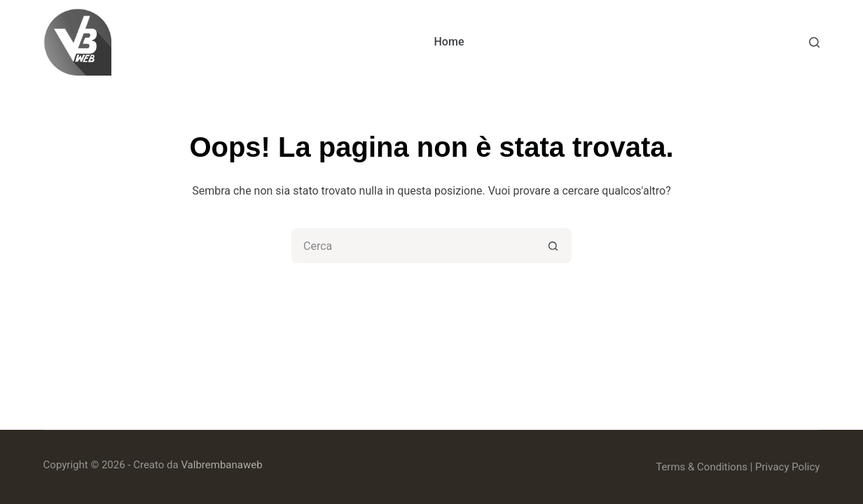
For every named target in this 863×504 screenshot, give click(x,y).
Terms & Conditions (702, 467)
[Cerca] (814, 42)
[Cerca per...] (414, 246)
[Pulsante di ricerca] (554, 246)
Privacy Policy (787, 467)
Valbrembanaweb (221, 465)
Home (449, 42)
